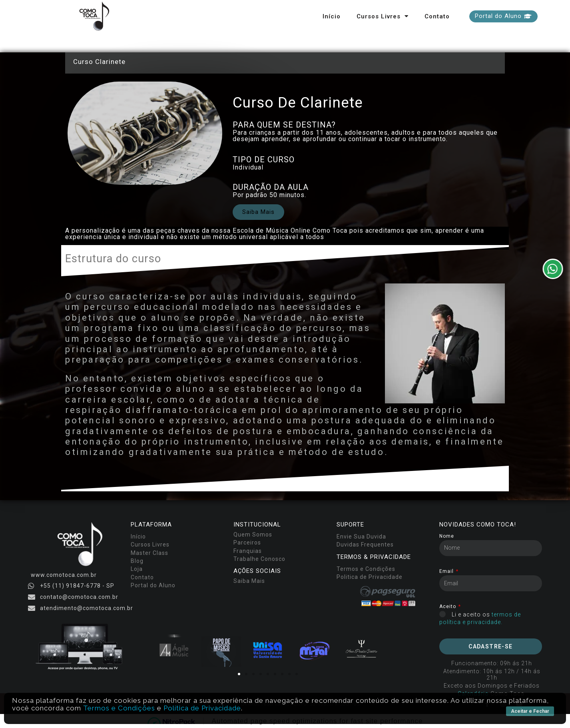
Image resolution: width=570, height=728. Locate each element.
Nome (447, 536)
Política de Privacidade (202, 708)
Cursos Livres (383, 16)
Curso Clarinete (99, 62)
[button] (503, 16)
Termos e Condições (119, 708)
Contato (437, 16)
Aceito (448, 607)
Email (447, 571)
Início (332, 16)
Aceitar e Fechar (530, 711)
